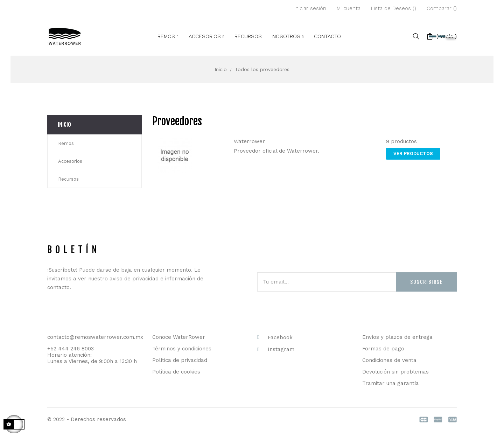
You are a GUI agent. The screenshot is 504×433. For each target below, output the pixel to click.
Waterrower (249, 141)
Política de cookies (176, 372)
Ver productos (413, 153)
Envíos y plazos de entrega (397, 337)
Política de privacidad (180, 360)
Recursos (68, 179)
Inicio (64, 125)
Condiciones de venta (389, 360)
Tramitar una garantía (391, 383)
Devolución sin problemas (395, 372)
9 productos (401, 141)
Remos (66, 143)
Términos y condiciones (182, 349)
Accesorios (70, 161)
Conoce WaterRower (179, 337)
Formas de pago (383, 349)
